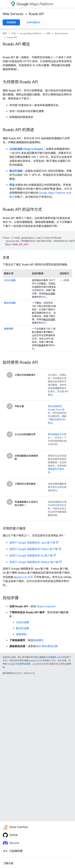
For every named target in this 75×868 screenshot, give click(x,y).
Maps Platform (35, 4)
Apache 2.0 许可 (23, 577)
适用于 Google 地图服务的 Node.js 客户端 (34, 562)
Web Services (13, 14)
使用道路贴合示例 (57, 434)
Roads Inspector (46, 606)
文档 (48, 33)
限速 (12, 185)
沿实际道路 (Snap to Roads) (26, 149)
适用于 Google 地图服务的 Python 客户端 (33, 549)
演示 (52, 391)
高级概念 (38, 640)
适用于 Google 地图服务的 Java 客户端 (32, 543)
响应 (43, 297)
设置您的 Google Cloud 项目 (56, 410)
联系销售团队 (34, 22)
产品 (13, 33)
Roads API (36, 14)
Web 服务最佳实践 (47, 646)
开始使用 (11, 22)
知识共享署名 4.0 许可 (54, 657)
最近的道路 (16, 171)
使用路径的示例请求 (57, 469)
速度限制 (9, 329)
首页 (5, 33)
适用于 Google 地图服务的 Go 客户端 (31, 556)
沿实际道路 (10, 280)
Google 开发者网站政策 (19, 664)
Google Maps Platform (31, 33)
